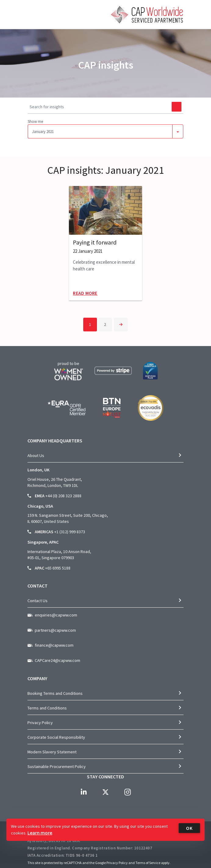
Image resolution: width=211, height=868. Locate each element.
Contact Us (38, 601)
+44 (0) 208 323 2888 (63, 496)
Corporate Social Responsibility (56, 737)
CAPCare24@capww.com (57, 660)
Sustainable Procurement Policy (57, 766)
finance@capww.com (54, 645)
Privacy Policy (40, 723)
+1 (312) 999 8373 (70, 532)
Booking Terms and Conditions (55, 693)
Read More (85, 293)
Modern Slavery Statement (52, 752)
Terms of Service (148, 863)
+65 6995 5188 (58, 568)
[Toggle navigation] (32, 32)
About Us (36, 455)
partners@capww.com (55, 630)
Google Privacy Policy (111, 863)
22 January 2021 (88, 251)
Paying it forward (95, 242)
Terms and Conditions (47, 708)
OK (189, 828)
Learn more (40, 833)
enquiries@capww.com (56, 615)
